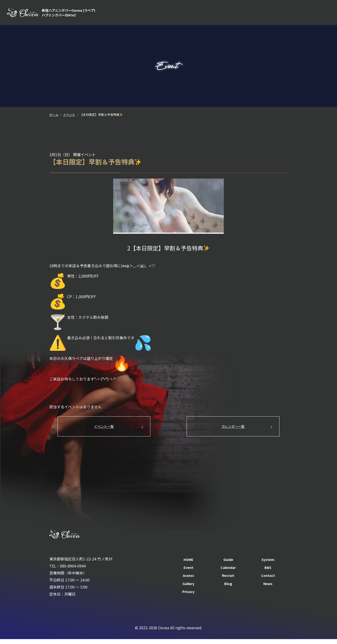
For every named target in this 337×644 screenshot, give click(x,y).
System (205, 14)
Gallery (188, 588)
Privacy (188, 596)
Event (225, 14)
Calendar (245, 14)
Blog (228, 588)
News (268, 588)
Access (282, 14)
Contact (323, 14)
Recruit (302, 14)
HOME (167, 14)
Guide (186, 14)
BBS (265, 14)
